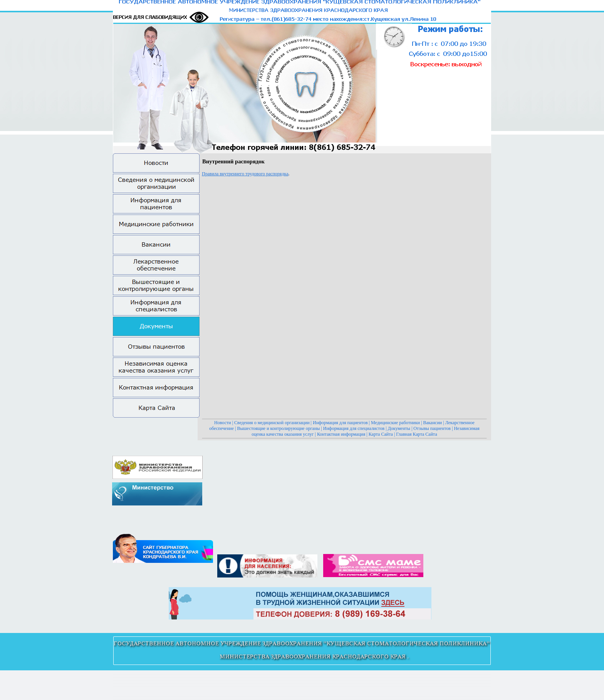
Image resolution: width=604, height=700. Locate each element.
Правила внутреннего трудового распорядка (245, 174)
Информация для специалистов (354, 428)
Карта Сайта (381, 434)
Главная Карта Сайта (416, 434)
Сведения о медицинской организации (272, 423)
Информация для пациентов (340, 423)
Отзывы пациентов (432, 428)
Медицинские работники (395, 423)
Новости (223, 423)
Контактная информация (341, 434)
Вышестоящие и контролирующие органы (279, 428)
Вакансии (432, 423)
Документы (399, 428)
